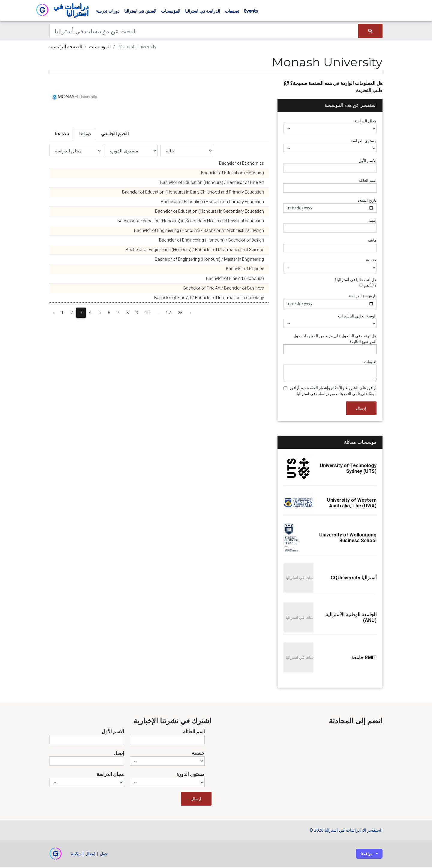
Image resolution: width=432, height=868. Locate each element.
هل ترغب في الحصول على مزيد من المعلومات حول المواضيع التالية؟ (335, 340)
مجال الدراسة (365, 122)
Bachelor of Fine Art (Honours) (235, 280)
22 (169, 314)
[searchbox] (287, 350)
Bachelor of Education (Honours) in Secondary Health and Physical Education (191, 222)
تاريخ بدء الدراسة (363, 297)
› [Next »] (190, 314)
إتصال (90, 855)
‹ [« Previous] (54, 314)
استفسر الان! (371, 831)
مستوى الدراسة (364, 142)
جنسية (371, 261)
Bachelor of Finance (245, 270)
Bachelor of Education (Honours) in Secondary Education (210, 212)
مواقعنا (367, 855)
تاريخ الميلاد (367, 201)
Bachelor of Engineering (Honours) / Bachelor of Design (211, 241)
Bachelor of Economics (241, 164)
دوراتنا (85, 135)
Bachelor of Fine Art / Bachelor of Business (224, 289)
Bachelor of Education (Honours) (232, 174)
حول (104, 855)
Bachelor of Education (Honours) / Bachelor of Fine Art (212, 184)
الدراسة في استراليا (202, 11)
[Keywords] (204, 32)
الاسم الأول (367, 162)
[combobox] (330, 350)
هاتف (372, 241)
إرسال (361, 409)
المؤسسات (171, 11)
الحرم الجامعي (115, 135)
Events (251, 11)
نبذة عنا (62, 135)
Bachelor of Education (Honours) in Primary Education (212, 203)
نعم (364, 287)
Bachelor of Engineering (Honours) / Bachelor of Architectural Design (199, 232)
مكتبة (76, 855)
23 (180, 314)
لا (373, 287)
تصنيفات (232, 11)
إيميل (372, 221)
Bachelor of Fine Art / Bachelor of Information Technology (209, 299)
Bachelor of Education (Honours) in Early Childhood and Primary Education (193, 193)
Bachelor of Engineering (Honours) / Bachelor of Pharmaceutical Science (195, 251)
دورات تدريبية (108, 11)
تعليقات (370, 363)
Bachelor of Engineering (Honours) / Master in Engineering (209, 260)
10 (147, 314)
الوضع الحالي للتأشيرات (357, 317)
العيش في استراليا (140, 11)
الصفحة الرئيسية (66, 48)
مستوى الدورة (190, 775)
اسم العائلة (367, 182)
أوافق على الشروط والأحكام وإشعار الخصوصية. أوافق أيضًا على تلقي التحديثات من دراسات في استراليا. (333, 392)
